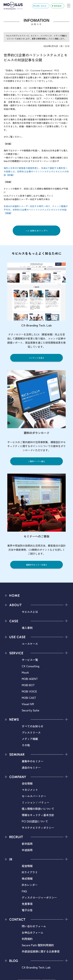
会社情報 (27, 783)
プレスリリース (31, 732)
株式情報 (27, 879)
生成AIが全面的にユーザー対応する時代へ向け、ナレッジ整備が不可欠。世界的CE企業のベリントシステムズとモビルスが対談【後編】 (36, 210)
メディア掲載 (30, 739)
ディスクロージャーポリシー (39, 897)
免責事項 (27, 904)
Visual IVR (28, 704)
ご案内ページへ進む (36, 461)
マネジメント (30, 790)
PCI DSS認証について (35, 821)
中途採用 (27, 850)
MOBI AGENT (30, 679)
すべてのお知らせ (33, 726)
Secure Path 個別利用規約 (38, 945)
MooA (25, 672)
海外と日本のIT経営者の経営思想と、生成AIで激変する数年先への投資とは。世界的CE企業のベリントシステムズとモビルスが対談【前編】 (36, 172)
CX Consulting (31, 666)
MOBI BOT (28, 685)
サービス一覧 (30, 660)
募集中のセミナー (33, 761)
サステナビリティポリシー (38, 828)
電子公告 (27, 910)
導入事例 (27, 628)
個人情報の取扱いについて (38, 809)
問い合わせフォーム (34, 926)
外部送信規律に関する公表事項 (41, 951)
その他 (26, 745)
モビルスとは (30, 612)
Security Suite (30, 710)
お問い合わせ (41, 6)
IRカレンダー (30, 885)
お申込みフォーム (33, 932)
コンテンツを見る (36, 358)
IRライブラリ (30, 872)
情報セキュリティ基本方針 (38, 815)
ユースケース (30, 644)
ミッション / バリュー (35, 802)
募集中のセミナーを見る (36, 565)
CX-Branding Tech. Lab (36, 967)
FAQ (24, 891)
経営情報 (27, 866)
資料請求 (58, 6)
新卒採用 (27, 844)
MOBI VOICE (29, 691)
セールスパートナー (34, 796)
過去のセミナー (31, 767)
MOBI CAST (29, 698)
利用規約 (27, 939)
